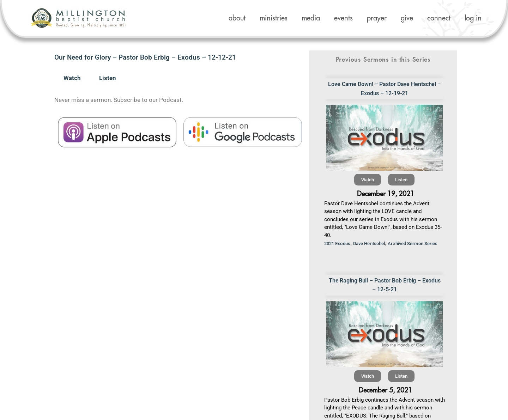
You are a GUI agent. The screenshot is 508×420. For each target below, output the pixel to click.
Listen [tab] (108, 78)
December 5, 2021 (385, 390)
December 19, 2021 (386, 194)
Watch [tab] (72, 78)
